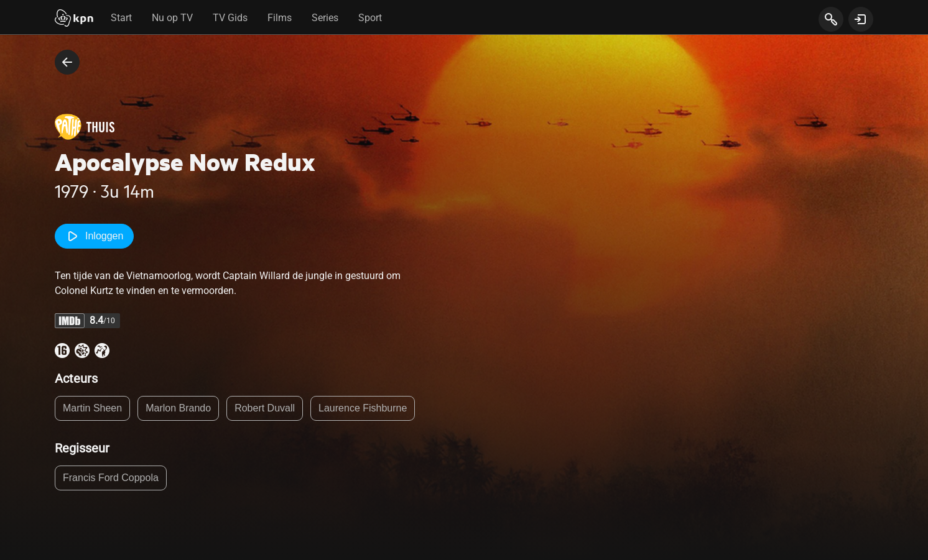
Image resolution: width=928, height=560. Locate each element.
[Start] (74, 19)
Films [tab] (280, 18)
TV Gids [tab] (230, 18)
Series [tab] (325, 18)
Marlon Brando (178, 408)
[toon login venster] (861, 19)
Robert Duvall (265, 408)
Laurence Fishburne (363, 408)
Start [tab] (121, 18)
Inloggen (94, 236)
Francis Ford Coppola (111, 478)
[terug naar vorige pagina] (67, 62)
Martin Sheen (92, 408)
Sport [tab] (370, 18)
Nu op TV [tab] (172, 18)
